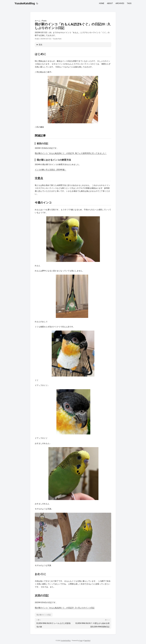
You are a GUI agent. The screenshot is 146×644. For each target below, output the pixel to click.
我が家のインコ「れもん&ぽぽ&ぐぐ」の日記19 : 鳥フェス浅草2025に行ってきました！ (71, 153)
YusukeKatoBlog (25, 3)
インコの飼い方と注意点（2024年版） (51, 170)
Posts (44, 21)
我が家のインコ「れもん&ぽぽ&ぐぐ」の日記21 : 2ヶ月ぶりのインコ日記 (65, 608)
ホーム (38, 21)
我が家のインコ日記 (44, 615)
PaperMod (87, 641)
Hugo (81, 641)
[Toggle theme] (37, 3)
